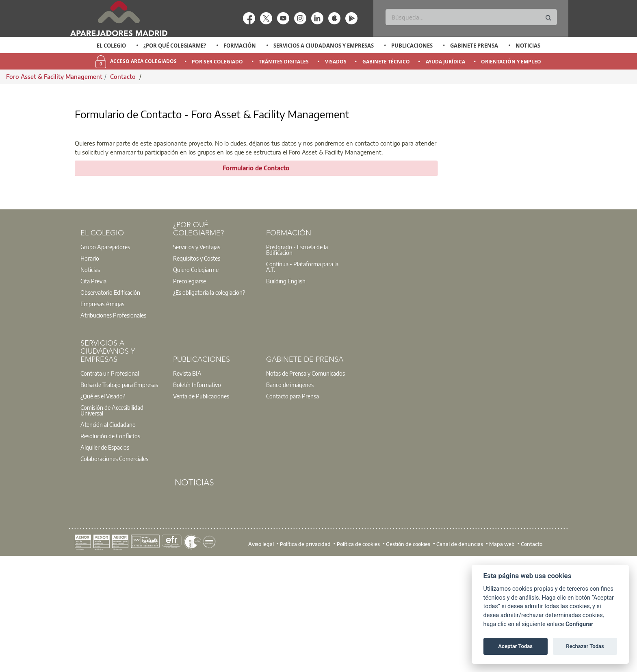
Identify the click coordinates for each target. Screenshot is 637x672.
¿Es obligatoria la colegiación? (209, 405)
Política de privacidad (305, 656)
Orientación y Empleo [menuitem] (511, 62)
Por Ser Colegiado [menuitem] (217, 62)
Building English (286, 393)
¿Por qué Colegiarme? (175, 46)
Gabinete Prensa (474, 46)
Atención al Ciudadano (108, 537)
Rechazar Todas (585, 646)
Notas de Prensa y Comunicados (305, 485)
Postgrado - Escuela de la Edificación (297, 362)
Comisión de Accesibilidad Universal (112, 522)
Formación (240, 46)
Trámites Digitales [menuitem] (284, 62)
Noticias (528, 46)
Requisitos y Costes (197, 370)
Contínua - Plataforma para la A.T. (302, 379)
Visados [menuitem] (336, 62)
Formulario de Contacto (256, 280)
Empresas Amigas (102, 416)
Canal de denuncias (460, 656)
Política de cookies (358, 656)
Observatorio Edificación (110, 405)
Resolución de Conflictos (110, 548)
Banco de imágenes (290, 497)
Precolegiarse (190, 393)
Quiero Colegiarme (196, 382)
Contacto (124, 76)
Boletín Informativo (197, 497)
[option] (112, 46)
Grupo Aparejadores (105, 359)
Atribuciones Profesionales (113, 427)
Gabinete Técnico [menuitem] (386, 62)
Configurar (579, 624)
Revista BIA (187, 485)
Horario (90, 370)
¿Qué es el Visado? (103, 508)
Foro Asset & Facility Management (54, 76)
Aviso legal (261, 656)
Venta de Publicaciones (201, 508)
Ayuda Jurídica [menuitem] (445, 62)
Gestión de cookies (408, 656)
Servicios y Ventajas (197, 359)
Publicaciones (412, 46)
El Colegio (111, 46)
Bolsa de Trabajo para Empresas (119, 497)
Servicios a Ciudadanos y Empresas (324, 46)
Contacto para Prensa (292, 508)
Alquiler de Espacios (105, 559)
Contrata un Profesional (110, 485)
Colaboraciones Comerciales (114, 571)
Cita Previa (93, 393)
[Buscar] (471, 17)
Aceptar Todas (515, 646)
